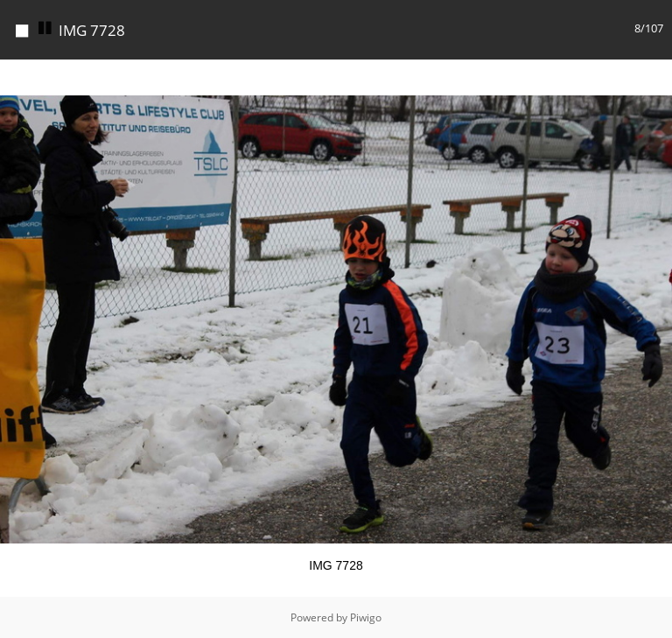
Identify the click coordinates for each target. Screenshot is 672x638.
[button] (656, 75)
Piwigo (366, 617)
